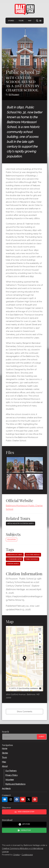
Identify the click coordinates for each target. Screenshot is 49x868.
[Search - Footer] (20, 737)
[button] (39, 21)
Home (5, 748)
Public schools (32, 559)
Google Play (24, 830)
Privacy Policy (11, 775)
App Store (24, 824)
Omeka (16, 855)
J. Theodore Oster (15, 559)
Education (11, 540)
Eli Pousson (14, 95)
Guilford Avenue (33, 555)
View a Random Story (24, 812)
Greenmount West (15, 555)
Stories (11, 21)
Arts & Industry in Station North (21, 524)
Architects (6, 788)
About (5, 766)
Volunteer (10, 780)
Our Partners (11, 771)
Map (30, 21)
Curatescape (27, 855)
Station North (13, 564)
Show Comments (24, 712)
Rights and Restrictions (15, 784)
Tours (21, 21)
